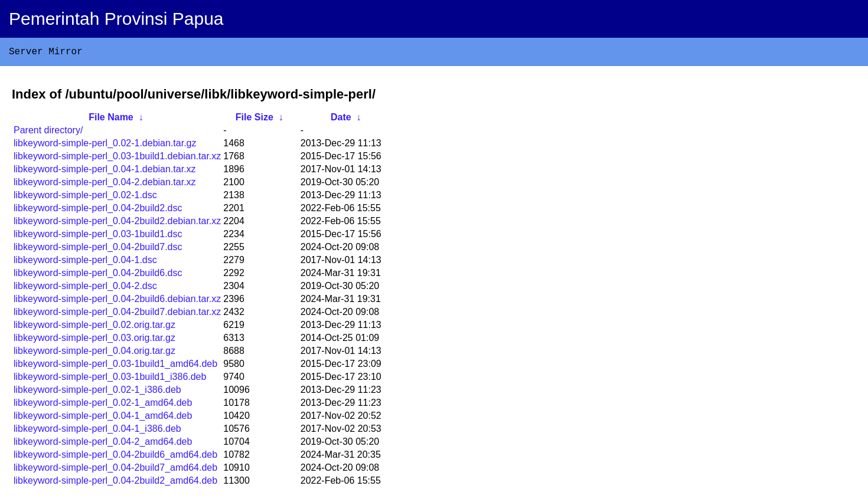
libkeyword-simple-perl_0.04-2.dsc (85, 288)
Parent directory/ (48, 132)
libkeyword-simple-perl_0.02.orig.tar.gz (94, 327)
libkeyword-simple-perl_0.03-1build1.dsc (98, 236)
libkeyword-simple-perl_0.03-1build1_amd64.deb (115, 366)
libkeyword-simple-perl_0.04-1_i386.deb (97, 431)
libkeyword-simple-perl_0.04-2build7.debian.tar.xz (117, 314)
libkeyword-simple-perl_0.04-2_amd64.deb (103, 444)
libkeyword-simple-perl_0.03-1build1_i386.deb (110, 379)
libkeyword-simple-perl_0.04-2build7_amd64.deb (115, 470)
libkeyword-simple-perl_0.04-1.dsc (85, 262)
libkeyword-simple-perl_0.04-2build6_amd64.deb (115, 457)
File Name (111, 119)
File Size (254, 119)
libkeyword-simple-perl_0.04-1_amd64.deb (103, 418)
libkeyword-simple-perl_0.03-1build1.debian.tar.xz (117, 158)
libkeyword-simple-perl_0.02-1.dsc (85, 197)
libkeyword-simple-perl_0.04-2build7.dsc (98, 249)
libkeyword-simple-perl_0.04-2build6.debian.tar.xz (117, 301)
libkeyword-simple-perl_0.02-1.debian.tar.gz (105, 145)
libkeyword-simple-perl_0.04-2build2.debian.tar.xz (117, 223)
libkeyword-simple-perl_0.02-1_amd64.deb (103, 405)
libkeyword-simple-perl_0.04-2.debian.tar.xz (105, 184)
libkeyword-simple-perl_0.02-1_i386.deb (97, 392)
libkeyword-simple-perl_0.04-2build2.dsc (98, 210)
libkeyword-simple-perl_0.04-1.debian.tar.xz (105, 171)
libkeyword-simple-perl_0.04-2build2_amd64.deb (115, 483)
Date (341, 119)
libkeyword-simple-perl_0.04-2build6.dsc (98, 275)
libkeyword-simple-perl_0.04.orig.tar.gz (94, 353)
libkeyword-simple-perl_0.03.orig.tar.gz (94, 340)
